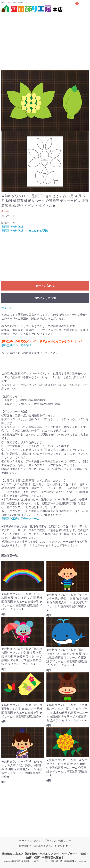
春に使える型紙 (38, 231)
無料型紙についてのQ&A (16, 345)
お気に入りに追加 (45, 298)
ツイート (7, 308)
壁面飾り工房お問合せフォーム (20, 519)
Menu (84, 3)
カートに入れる (45, 286)
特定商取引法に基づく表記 (35, 846)
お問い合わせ (63, 846)
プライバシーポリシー (58, 841)
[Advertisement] (45, 37)
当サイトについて (30, 841)
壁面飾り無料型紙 (12, 227)
